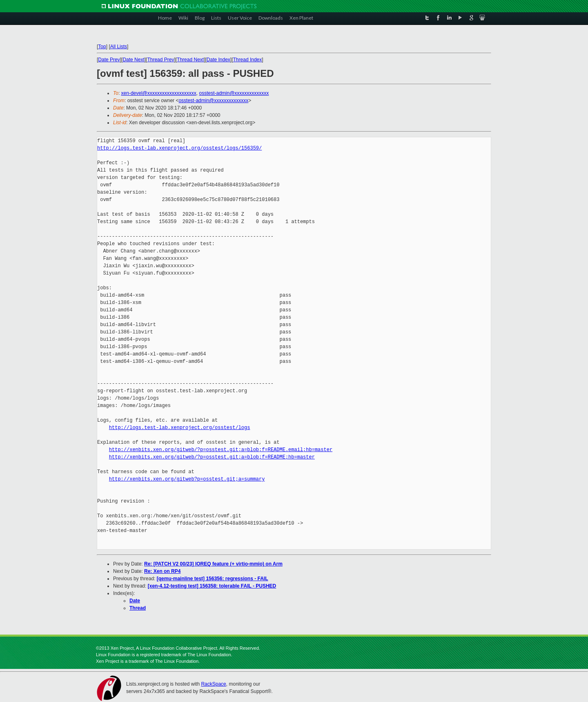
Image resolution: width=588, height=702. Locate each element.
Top (102, 47)
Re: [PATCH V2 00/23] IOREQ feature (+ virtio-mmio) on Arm (213, 564)
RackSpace (213, 684)
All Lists (119, 47)
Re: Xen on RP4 (162, 571)
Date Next (133, 60)
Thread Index (248, 60)
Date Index (218, 60)
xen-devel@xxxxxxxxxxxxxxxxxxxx (159, 93)
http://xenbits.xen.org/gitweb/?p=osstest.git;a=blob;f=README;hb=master (212, 457)
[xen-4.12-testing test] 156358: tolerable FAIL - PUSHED (212, 586)
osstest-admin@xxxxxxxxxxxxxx (234, 93)
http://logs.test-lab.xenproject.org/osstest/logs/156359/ (179, 148)
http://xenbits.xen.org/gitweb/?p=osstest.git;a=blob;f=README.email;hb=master (221, 450)
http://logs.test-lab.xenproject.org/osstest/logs (180, 428)
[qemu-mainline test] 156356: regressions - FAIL (213, 579)
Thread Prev (160, 60)
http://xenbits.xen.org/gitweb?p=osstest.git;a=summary (187, 479)
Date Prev (109, 60)
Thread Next (190, 60)
